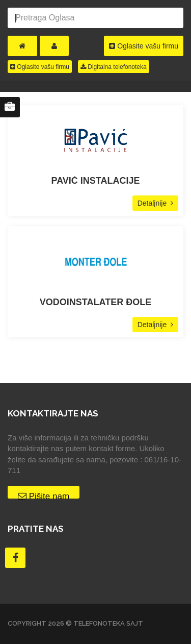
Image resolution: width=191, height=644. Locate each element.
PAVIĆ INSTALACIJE (95, 181)
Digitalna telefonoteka (114, 67)
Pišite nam (44, 495)
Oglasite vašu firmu (144, 46)
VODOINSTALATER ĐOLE (95, 302)
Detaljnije (155, 203)
